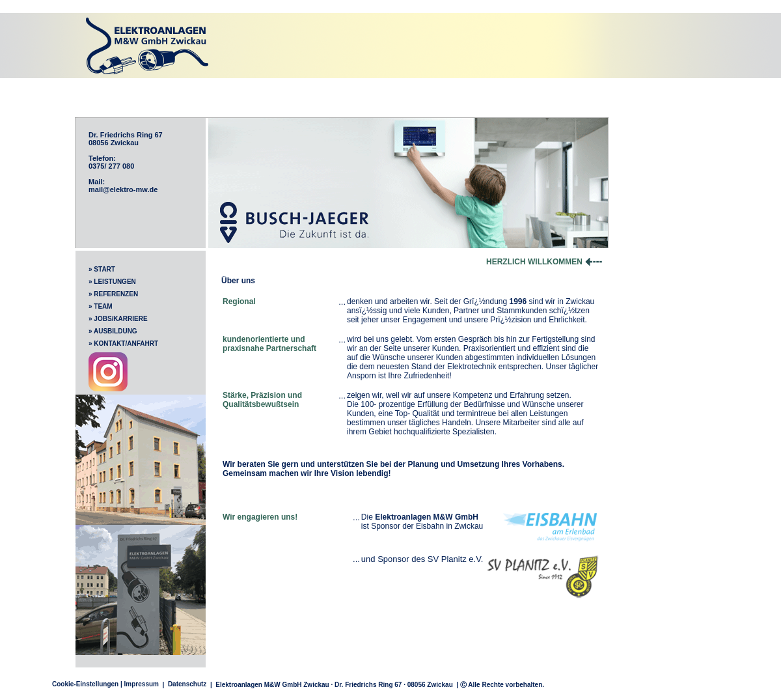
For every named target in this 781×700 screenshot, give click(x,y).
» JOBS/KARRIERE (118, 319)
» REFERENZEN (113, 294)
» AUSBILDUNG (113, 331)
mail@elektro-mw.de (123, 189)
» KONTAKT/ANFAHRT (123, 343)
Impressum (142, 684)
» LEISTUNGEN (112, 282)
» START (102, 269)
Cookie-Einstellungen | (87, 684)
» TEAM (101, 306)
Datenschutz (187, 684)
